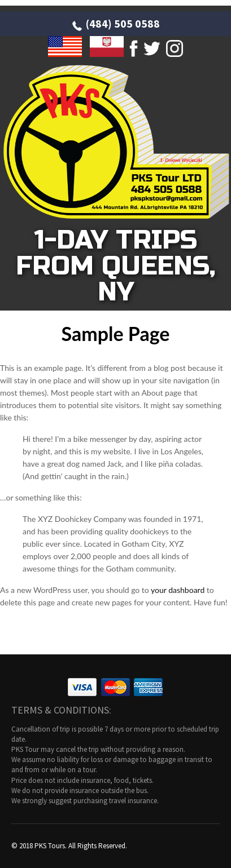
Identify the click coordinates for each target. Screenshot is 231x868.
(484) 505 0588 (123, 23)
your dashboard (178, 590)
